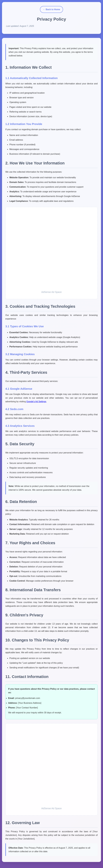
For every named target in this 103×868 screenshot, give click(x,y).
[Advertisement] (51, 250)
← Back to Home (51, 9)
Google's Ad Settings (36, 402)
